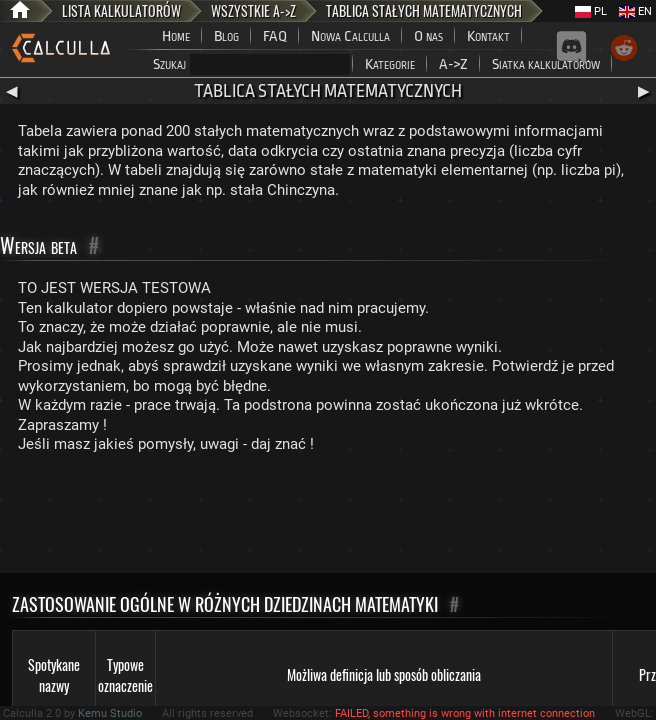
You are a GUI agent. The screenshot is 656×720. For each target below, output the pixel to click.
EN (635, 11)
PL (591, 11)
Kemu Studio (110, 713)
